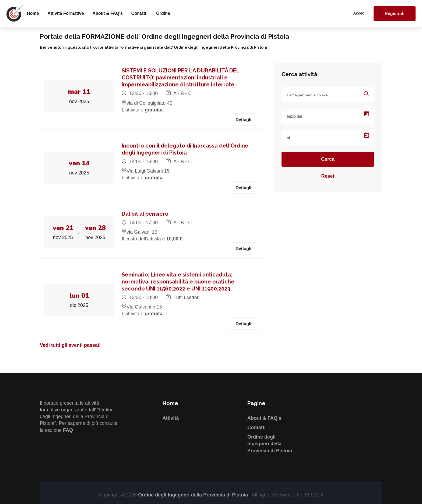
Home (33, 13)
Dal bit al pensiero (146, 214)
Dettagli (243, 120)
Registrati (395, 14)
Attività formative (66, 13)
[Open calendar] (367, 114)
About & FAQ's (108, 13)
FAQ (68, 430)
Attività (171, 418)
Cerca (328, 159)
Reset (328, 176)
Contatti (139, 13)
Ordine (163, 13)
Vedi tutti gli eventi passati (70, 345)
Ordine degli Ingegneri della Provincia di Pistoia (270, 444)
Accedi (359, 13)
